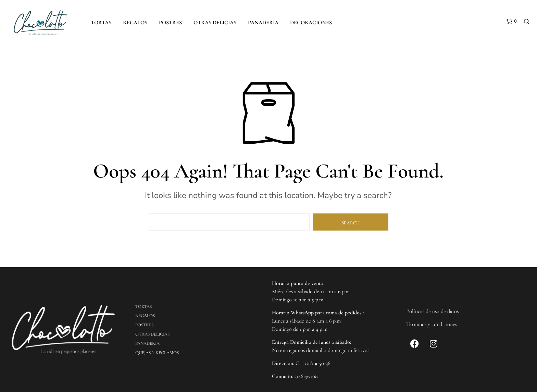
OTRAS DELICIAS (215, 23)
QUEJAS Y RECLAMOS (157, 353)
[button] (511, 22)
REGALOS (135, 23)
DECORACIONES (311, 23)
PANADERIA (263, 23)
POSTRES (170, 23)
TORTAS (101, 23)
